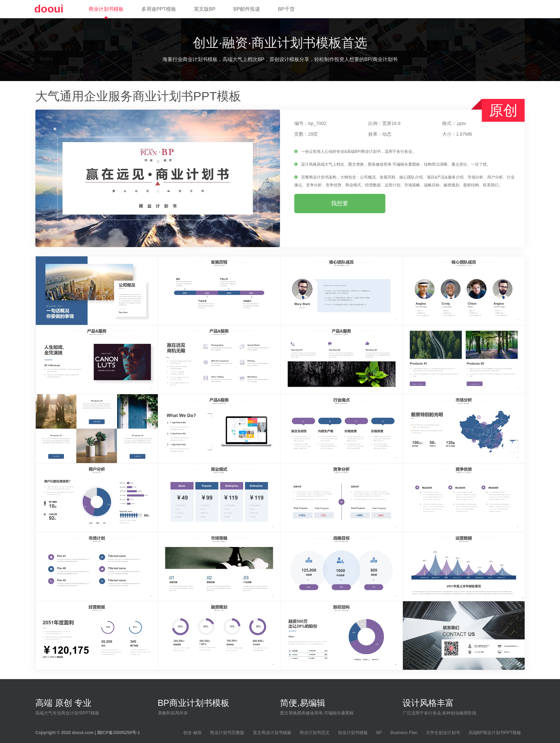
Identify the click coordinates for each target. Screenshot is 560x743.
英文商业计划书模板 (272, 733)
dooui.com (83, 733)
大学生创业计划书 (443, 733)
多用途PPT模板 (159, 9)
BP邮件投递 (247, 9)
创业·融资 (192, 733)
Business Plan (404, 733)
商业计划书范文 (315, 733)
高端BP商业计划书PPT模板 (495, 733)
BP (379, 733)
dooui (49, 9)
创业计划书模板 (353, 733)
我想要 (340, 203)
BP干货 (286, 9)
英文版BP (205, 9)
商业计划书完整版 (227, 733)
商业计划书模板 (106, 9)
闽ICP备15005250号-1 (119, 733)
